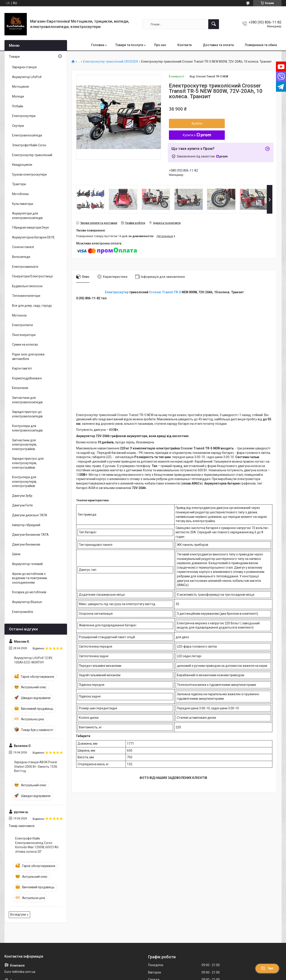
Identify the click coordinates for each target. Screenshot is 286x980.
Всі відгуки (18, 914)
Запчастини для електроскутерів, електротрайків (24, 445)
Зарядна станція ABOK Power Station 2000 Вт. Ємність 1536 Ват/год (36, 766)
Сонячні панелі (23, 247)
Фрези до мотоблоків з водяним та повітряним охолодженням (29, 578)
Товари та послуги (129, 45)
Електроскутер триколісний (32, 155)
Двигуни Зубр (22, 496)
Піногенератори (24, 335)
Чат (267, 968)
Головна (98, 45)
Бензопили (20, 388)
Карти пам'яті (22, 368)
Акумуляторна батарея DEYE (33, 237)
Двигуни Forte (22, 505)
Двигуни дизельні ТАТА (30, 515)
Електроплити (22, 325)
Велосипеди (21, 257)
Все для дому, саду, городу (32, 306)
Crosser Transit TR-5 (165, 292)
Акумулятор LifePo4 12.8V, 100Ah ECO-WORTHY (33, 660)
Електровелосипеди (27, 135)
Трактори (19, 184)
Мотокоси (19, 315)
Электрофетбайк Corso (29, 145)
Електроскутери (24, 116)
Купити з (197, 135)
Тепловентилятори (26, 296)
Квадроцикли (22, 165)
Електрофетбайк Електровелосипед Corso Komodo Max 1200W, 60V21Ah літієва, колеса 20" (37, 845)
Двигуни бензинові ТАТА (30, 535)
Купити (197, 123)
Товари (14, 57)
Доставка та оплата (218, 45)
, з (206, 457)
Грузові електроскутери (29, 174)
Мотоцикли (20, 87)
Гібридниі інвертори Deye (30, 227)
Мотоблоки (20, 194)
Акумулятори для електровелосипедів (27, 216)
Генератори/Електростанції (33, 276)
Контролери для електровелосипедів (27, 428)
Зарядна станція (24, 67)
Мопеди (18, 96)
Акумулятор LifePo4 (27, 77)
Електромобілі (23, 612)
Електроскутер (117, 292)
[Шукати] (214, 24)
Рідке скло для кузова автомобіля (28, 357)
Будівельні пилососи (27, 286)
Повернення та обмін (261, 45)
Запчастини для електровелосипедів (27, 400)
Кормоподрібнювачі (27, 378)
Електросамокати (25, 267)
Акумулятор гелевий (27, 564)
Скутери (18, 126)
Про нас (160, 45)
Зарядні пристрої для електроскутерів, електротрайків (28, 463)
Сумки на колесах (25, 344)
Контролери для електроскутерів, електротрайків (24, 481)
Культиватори (23, 204)
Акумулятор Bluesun (27, 602)
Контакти (185, 45)
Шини (16, 554)
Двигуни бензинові (26, 544)
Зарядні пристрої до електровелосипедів (27, 414)
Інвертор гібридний (26, 525)
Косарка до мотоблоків (29, 592)
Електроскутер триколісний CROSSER (111, 62)
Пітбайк (18, 106)
